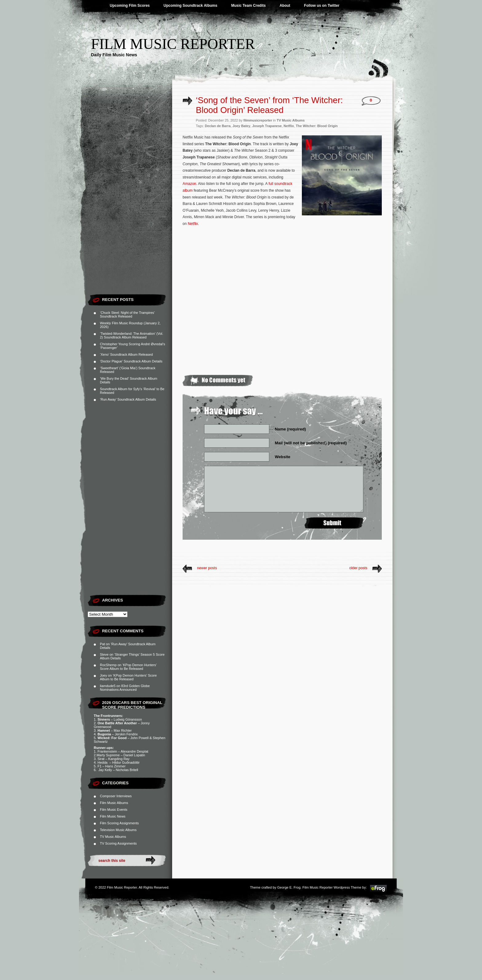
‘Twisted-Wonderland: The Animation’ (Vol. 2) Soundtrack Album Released (132, 335)
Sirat (101, 759)
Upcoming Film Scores (130, 6)
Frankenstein (107, 751)
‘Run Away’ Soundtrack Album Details (128, 399)
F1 (99, 766)
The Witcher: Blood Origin (317, 126)
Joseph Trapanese (267, 126)
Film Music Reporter (173, 44)
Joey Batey (241, 126)
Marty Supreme (108, 755)
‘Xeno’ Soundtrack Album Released (126, 354)
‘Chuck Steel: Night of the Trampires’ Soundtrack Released (127, 314)
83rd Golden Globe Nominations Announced (125, 688)
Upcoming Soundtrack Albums (190, 6)
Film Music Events (114, 810)
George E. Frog (289, 887)
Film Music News (113, 816)
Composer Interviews (116, 796)
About (285, 6)
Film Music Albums (114, 803)
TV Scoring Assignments (118, 843)
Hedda (103, 762)
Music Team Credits (248, 6)
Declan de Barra (218, 126)
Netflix (289, 126)
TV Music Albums (113, 837)
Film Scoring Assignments (119, 823)
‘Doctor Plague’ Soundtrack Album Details (131, 361)
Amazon (189, 184)
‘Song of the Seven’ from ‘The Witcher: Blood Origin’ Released (269, 105)
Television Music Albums (118, 830)
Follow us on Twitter (322, 6)
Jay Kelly (105, 770)
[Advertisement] (130, 198)
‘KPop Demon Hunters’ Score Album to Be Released (128, 667)
